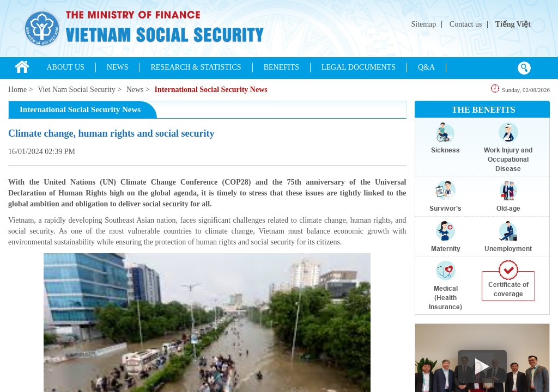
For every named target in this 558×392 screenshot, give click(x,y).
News (135, 90)
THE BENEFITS (484, 110)
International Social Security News (211, 90)
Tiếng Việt (513, 24)
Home (17, 90)
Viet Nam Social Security (77, 90)
